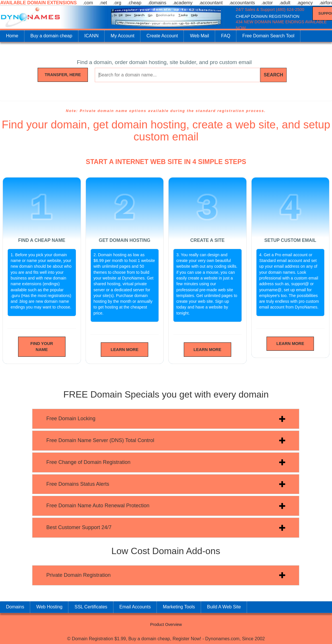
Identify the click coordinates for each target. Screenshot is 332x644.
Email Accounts (135, 607)
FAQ (226, 36)
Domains (15, 607)
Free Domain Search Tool (268, 36)
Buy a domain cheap (51, 36)
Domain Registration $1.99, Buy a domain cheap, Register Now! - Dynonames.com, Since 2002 (168, 639)
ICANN (92, 36)
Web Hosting (49, 607)
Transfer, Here (63, 75)
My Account (122, 36)
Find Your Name (42, 347)
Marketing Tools (179, 607)
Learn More (124, 349)
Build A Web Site (224, 607)
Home (12, 36)
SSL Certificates (91, 607)
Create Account (162, 36)
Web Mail (199, 36)
